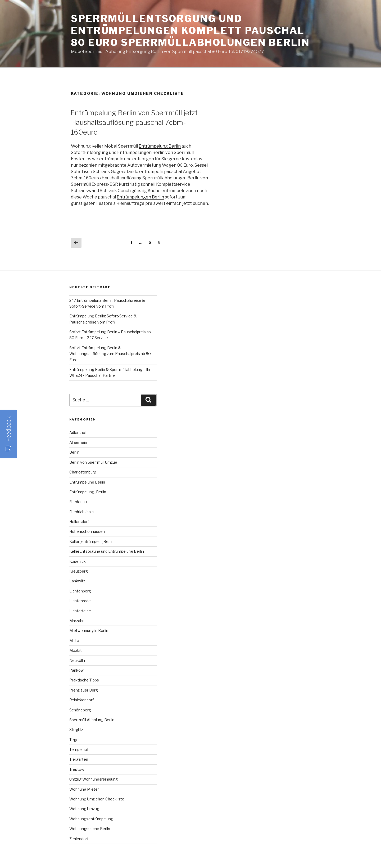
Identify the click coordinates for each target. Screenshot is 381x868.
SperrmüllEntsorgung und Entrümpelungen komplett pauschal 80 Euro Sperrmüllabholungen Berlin (190, 30)
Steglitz (76, 730)
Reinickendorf (81, 700)
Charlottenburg (83, 472)
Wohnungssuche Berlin (90, 829)
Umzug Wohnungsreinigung (94, 779)
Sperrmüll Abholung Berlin (92, 720)
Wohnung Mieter (84, 789)
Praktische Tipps (84, 680)
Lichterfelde (80, 611)
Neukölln (77, 660)
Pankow (76, 670)
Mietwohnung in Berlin (89, 630)
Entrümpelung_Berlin (88, 492)
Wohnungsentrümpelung (91, 819)
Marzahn (77, 621)
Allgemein (78, 442)
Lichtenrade (80, 601)
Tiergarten (79, 759)
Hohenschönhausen (87, 531)
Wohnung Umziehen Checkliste (97, 799)
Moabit (76, 650)
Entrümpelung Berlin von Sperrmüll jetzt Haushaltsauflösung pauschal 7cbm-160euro (134, 122)
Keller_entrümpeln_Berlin (91, 541)
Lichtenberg (80, 591)
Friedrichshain (81, 512)
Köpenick (78, 561)
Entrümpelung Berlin (160, 146)
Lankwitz (77, 581)
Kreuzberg (79, 571)
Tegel (74, 740)
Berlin (74, 452)
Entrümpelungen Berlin (140, 197)
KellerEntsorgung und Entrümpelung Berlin (107, 551)
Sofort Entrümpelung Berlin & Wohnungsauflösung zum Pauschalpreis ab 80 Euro (110, 354)
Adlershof (78, 433)
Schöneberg (80, 710)
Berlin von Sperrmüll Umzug (93, 462)
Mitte (74, 641)
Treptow (77, 769)
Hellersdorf (79, 522)
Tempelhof (79, 749)
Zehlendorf (79, 839)
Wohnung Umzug (84, 809)
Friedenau (78, 502)
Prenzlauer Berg (84, 690)
